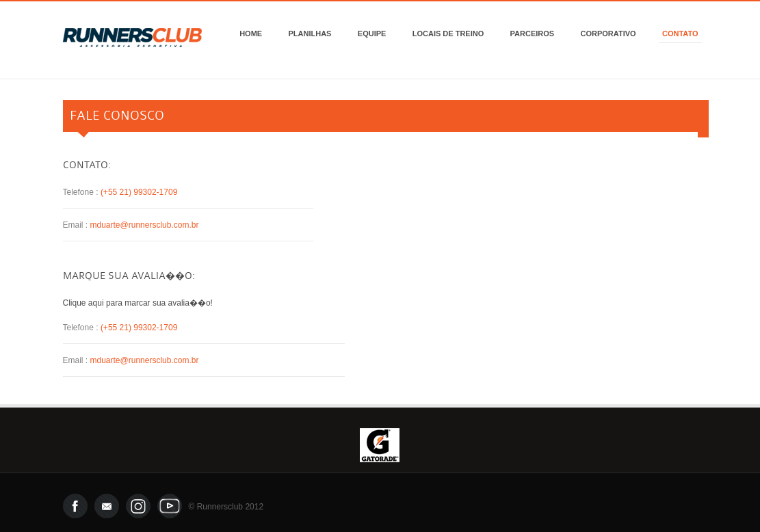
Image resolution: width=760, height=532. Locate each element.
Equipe (372, 34)
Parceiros (533, 34)
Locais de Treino (448, 34)
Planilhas (310, 34)
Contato (680, 34)
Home (251, 34)
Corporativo (608, 34)
